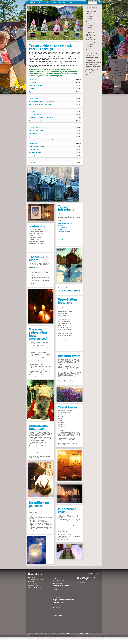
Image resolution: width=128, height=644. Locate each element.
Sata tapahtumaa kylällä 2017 (93, 62)
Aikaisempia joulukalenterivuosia (91, 14)
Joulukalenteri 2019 (91, 25)
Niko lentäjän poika (62, 237)
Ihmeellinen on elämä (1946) (64, 241)
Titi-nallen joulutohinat (63, 227)
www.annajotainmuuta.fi (69, 291)
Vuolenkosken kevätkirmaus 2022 (93, 67)
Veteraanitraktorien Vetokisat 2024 (93, 74)
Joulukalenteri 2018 (91, 24)
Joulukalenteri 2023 (91, 12)
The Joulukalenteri (62, 229)
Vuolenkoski (32, 3)
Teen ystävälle (33, 95)
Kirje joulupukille (33, 134)
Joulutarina (60, 225)
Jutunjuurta (32, 124)
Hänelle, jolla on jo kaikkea (36, 156)
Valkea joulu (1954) (62, 243)
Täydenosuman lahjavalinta (36, 92)
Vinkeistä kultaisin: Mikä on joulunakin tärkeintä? (41, 105)
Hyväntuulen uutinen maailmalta (37, 85)
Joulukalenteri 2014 (91, 17)
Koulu (60, 3)
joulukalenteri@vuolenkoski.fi (36, 63)
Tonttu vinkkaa (90, 33)
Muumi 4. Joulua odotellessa (64, 231)
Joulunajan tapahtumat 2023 (93, 54)
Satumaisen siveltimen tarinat (36, 146)
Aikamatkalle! (32, 111)
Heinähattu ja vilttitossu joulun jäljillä (66, 223)
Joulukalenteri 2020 (91, 27)
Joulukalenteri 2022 (91, 31)
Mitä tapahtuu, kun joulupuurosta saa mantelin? (41, 118)
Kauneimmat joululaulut (35, 159)
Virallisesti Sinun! (33, 98)
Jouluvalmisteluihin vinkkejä (36, 115)
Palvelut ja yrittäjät (51, 3)
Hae (100, 3)
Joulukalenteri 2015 (91, 18)
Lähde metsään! (33, 82)
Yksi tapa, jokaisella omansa (36, 153)
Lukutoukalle (32, 89)
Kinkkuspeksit (32, 79)
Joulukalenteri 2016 (91, 20)
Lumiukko (60, 233)
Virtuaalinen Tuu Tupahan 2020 (92, 58)
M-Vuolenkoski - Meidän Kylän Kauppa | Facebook (63, 592)
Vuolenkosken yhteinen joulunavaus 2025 (92, 70)
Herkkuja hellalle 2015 (91, 64)
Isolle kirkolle (32, 162)
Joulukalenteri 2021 (91, 29)
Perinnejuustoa (33, 143)
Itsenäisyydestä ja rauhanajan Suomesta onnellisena (42, 140)
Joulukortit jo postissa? (35, 127)
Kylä (64, 3)
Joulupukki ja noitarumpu (63, 235)
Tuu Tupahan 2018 (90, 60)
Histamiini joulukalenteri (63, 239)
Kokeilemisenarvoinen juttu (36, 130)
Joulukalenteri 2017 (91, 22)
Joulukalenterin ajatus (92, 52)
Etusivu (70, 3)
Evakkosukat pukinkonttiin (36, 121)
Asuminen (41, 3)
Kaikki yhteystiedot (94, 574)
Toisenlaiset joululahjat (35, 149)
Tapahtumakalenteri (92, 7)
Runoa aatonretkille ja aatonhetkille (38, 137)
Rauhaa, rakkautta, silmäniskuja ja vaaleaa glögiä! (42, 101)
